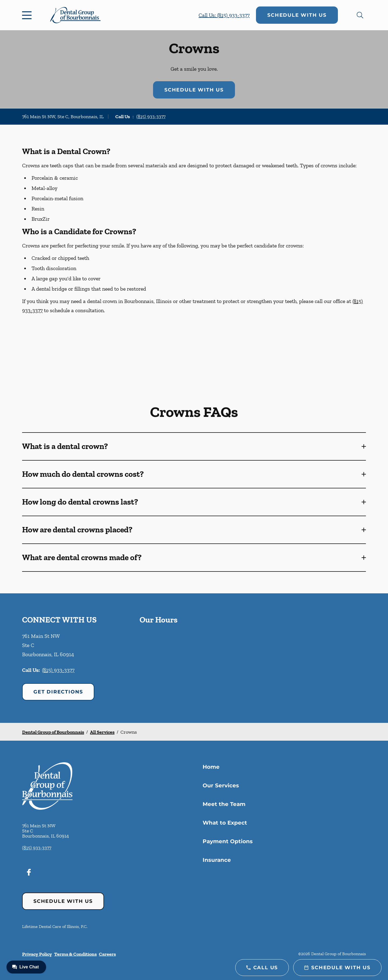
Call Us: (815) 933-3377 (224, 15)
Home (211, 767)
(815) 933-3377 (151, 117)
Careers (107, 954)
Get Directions (58, 692)
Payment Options (228, 841)
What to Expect (225, 823)
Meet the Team (224, 804)
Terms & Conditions (75, 954)
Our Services (221, 785)
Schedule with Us (297, 15)
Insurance (217, 860)
